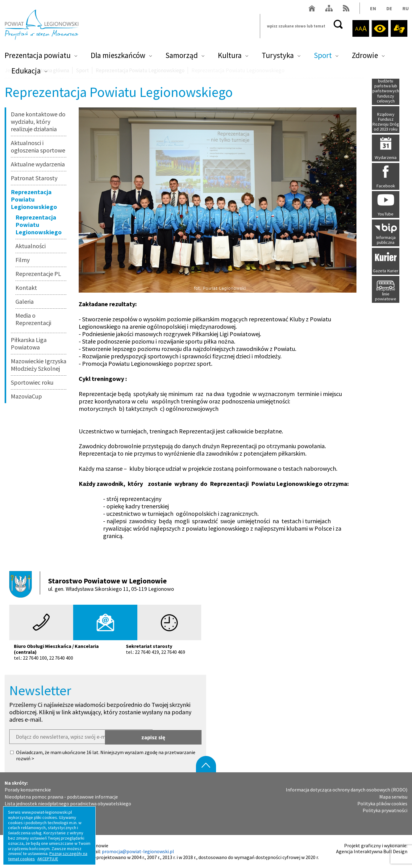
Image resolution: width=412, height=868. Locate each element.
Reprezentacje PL (38, 274)
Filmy (23, 260)
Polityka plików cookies (382, 804)
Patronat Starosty (34, 178)
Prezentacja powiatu (38, 57)
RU (404, 10)
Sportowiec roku (32, 382)
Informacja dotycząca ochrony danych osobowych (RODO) (347, 790)
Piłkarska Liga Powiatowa (29, 343)
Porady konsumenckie (28, 790)
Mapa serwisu (393, 797)
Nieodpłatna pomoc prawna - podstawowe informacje (61, 797)
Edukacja (26, 73)
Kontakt (26, 288)
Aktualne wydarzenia (38, 164)
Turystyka (278, 57)
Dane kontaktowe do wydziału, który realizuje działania (38, 121)
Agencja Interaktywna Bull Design (372, 851)
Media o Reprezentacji (33, 319)
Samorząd (182, 57)
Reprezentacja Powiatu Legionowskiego (34, 199)
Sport (323, 57)
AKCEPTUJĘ (48, 859)
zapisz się (177, 737)
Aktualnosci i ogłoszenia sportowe (38, 146)
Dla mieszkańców (118, 57)
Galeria (25, 301)
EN (372, 10)
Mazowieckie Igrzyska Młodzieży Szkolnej (39, 365)
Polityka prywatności (385, 810)
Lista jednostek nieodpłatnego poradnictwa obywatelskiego (68, 804)
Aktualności (31, 246)
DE (388, 10)
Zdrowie (365, 57)
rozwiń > (25, 759)
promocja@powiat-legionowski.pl (138, 851)
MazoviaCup (26, 396)
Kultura (230, 57)
